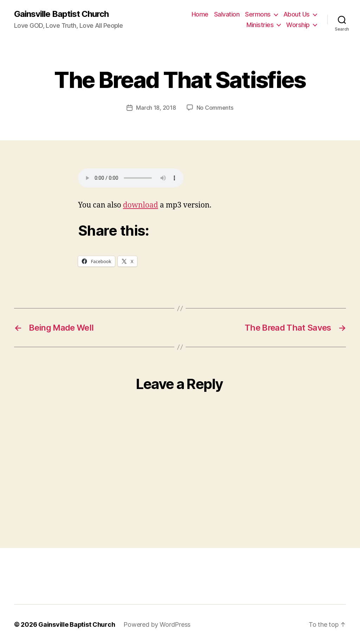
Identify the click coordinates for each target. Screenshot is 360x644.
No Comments (215, 108)
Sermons (258, 14)
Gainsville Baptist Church (61, 14)
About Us (297, 14)
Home (200, 14)
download (141, 205)
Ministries (260, 25)
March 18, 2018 (156, 108)
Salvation (227, 14)
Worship (298, 25)
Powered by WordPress (157, 624)
